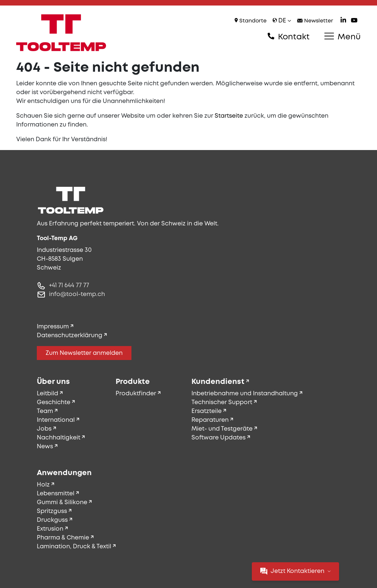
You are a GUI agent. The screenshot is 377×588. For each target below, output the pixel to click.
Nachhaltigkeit (59, 438)
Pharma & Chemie (63, 538)
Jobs (44, 429)
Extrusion (50, 529)
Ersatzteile (207, 411)
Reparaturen (210, 420)
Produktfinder (136, 394)
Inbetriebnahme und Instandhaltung (245, 394)
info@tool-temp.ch (77, 294)
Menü (343, 37)
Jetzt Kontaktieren (295, 571)
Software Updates (219, 438)
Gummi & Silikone (62, 503)
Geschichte (54, 402)
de (282, 21)
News (45, 447)
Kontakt (289, 37)
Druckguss (52, 520)
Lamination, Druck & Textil (74, 547)
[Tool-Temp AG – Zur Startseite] (61, 33)
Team (45, 411)
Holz (43, 485)
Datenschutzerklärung (70, 336)
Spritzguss (52, 511)
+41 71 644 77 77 (69, 286)
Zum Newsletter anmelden (84, 353)
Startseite (229, 116)
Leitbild (47, 394)
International (56, 420)
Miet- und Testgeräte (222, 429)
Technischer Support (222, 402)
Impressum (53, 327)
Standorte (251, 21)
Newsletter (315, 21)
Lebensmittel (56, 494)
